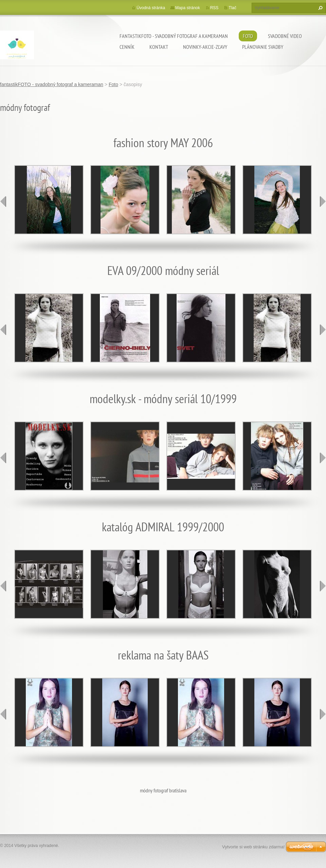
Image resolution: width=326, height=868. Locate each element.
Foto (248, 36)
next (323, 201)
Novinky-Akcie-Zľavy (205, 47)
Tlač (232, 8)
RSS (214, 8)
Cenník (127, 47)
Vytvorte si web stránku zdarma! (253, 847)
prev (3, 201)
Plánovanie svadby (263, 47)
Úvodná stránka (151, 8)
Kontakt (159, 47)
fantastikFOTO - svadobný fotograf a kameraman (174, 36)
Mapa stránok (188, 8)
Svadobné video (285, 36)
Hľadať (320, 8)
